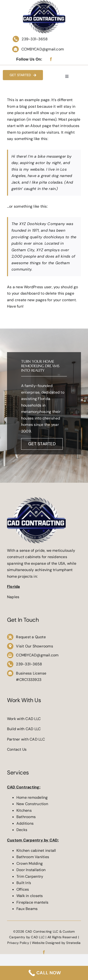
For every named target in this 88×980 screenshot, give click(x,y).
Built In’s (24, 883)
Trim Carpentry (30, 876)
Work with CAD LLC (24, 719)
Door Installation (31, 870)
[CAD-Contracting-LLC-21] (36, 499)
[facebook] (51, 59)
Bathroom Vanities (33, 857)
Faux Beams (27, 909)
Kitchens (24, 810)
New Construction (32, 804)
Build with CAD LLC (24, 729)
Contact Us (17, 749)
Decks (22, 830)
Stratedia (73, 943)
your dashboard (26, 293)
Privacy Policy (18, 943)
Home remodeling (32, 797)
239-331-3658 (35, 39)
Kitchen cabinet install (36, 850)
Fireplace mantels (32, 902)
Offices (23, 889)
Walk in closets (30, 896)
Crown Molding (30, 863)
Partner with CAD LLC (26, 739)
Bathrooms (26, 817)
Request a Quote (31, 637)
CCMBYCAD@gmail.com (43, 49)
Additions (25, 823)
